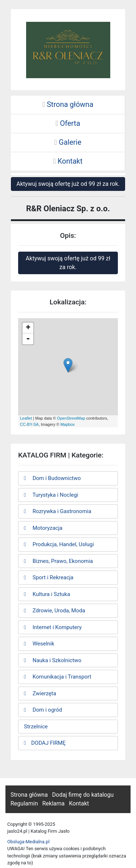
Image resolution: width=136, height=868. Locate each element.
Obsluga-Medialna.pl (28, 842)
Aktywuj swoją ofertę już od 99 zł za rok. (68, 184)
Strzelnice (36, 727)
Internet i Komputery (53, 627)
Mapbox (68, 424)
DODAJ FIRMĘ (45, 743)
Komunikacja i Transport (58, 677)
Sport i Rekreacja (49, 577)
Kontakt (68, 161)
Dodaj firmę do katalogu (83, 795)
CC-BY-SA (29, 424)
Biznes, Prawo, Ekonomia (58, 561)
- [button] (28, 339)
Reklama (53, 803)
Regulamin (24, 803)
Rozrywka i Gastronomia (58, 511)
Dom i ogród (43, 710)
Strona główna (68, 104)
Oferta (68, 123)
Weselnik (39, 644)
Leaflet (26, 418)
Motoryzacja (43, 528)
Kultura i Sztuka (47, 594)
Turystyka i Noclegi (51, 495)
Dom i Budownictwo (52, 478)
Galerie (68, 142)
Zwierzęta (40, 693)
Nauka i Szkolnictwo (53, 660)
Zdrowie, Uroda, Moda (55, 611)
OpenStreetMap (71, 418)
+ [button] (28, 328)
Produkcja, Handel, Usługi (59, 544)
